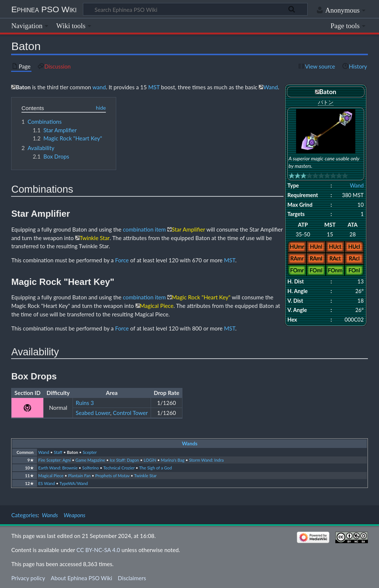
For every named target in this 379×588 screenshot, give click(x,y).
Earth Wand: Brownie (58, 468)
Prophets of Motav (112, 476)
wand (99, 87)
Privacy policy (28, 578)
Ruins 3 (85, 403)
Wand (357, 185)
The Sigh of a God (156, 468)
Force (122, 260)
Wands (190, 444)
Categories (24, 515)
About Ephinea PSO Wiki (81, 578)
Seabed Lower (93, 413)
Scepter (90, 452)
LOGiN (150, 460)
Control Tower (130, 413)
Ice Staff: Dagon (124, 460)
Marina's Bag (173, 460)
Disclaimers (132, 578)
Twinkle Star (145, 476)
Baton (73, 452)
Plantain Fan (79, 476)
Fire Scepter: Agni (54, 460)
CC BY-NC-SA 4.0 (98, 550)
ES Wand (46, 483)
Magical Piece (51, 476)
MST (154, 87)
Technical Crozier (119, 468)
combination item (144, 229)
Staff (58, 452)
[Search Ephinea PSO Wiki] (195, 9)
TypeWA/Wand (73, 483)
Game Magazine (90, 460)
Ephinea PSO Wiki (44, 9)
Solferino (90, 468)
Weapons (75, 515)
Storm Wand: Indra (207, 460)
